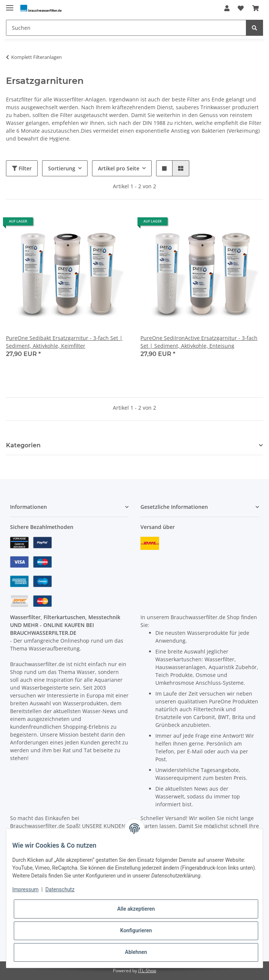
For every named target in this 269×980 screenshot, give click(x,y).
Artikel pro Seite (119, 168)
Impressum (25, 889)
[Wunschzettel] (241, 8)
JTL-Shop (147, 970)
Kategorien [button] (23, 445)
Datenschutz (60, 889)
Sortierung (62, 168)
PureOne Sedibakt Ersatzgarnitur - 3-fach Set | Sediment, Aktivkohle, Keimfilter (64, 342)
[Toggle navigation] (10, 5)
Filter (22, 168)
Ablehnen (136, 952)
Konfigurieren (136, 930)
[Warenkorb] (256, 8)
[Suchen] (126, 28)
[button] (227, 8)
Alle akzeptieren (136, 909)
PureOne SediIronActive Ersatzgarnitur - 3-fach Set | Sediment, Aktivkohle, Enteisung (199, 342)
